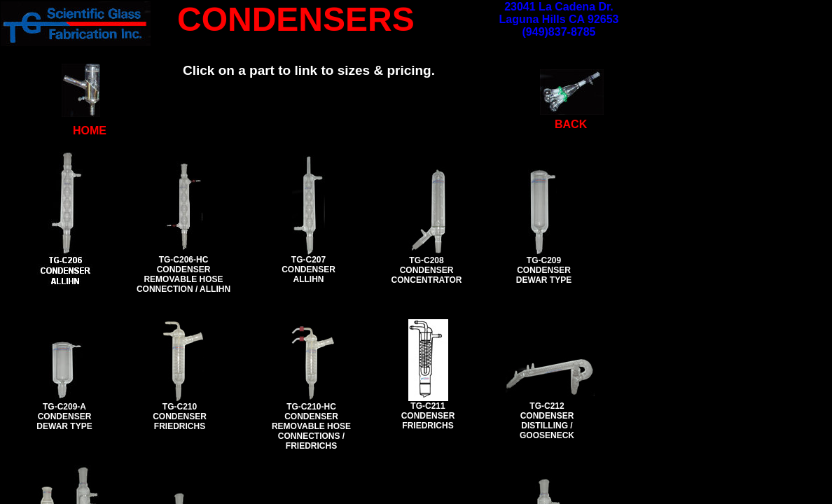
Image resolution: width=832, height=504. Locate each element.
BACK (571, 124)
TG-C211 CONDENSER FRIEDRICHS (428, 416)
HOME (90, 131)
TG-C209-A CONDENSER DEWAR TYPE (64, 416)
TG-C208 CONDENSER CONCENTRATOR (427, 270)
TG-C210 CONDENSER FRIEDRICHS (180, 416)
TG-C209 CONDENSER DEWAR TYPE (544, 270)
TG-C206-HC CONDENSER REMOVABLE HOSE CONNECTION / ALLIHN (183, 274)
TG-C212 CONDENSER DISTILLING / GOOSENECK (547, 421)
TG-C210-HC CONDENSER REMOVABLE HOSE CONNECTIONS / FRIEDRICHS (311, 426)
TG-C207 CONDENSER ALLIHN (308, 269)
